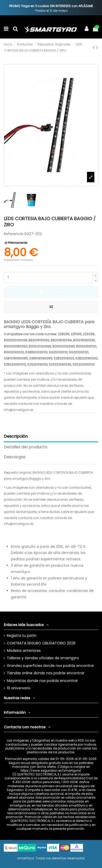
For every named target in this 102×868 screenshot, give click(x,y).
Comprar (51, 292)
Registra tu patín (22, 636)
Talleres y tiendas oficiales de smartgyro (43, 658)
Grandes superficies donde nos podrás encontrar (50, 666)
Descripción (16, 436)
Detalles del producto (26, 447)
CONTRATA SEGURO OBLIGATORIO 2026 (41, 643)
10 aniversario (19, 688)
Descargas (15, 457)
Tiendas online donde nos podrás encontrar (46, 673)
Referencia (13, 234)
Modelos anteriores (24, 651)
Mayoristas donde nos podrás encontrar (42, 681)
